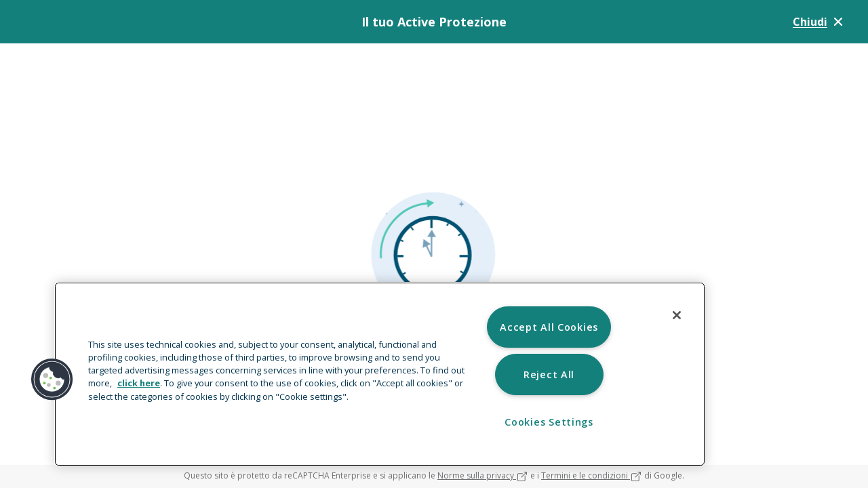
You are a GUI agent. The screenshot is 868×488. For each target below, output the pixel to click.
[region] (380, 374)
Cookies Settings (549, 422)
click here (139, 383)
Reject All (549, 374)
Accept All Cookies (549, 327)
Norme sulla (483, 475)
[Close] (677, 315)
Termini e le (592, 475)
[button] (52, 380)
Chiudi (820, 22)
